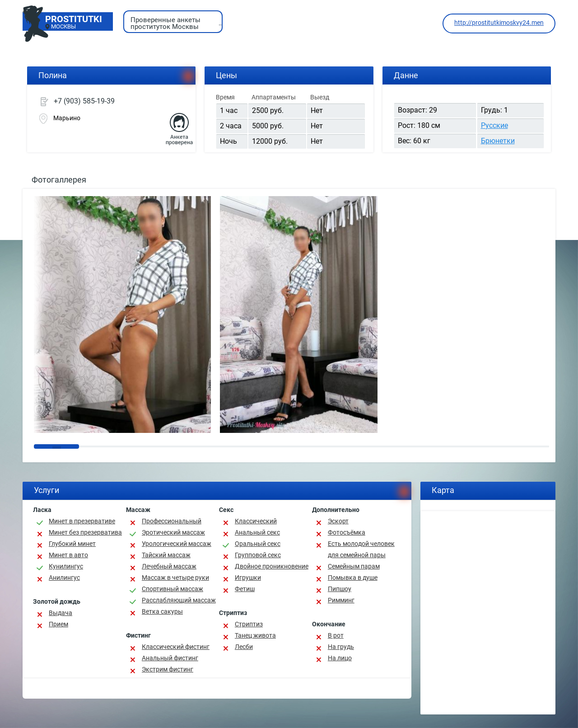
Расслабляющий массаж (179, 600)
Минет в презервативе (82, 521)
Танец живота (255, 635)
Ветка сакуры (162, 611)
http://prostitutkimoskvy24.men (499, 23)
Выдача (61, 613)
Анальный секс (257, 532)
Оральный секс (258, 544)
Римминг (341, 600)
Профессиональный (172, 521)
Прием (58, 624)
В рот (336, 635)
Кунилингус (66, 566)
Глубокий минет (72, 544)
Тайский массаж (166, 555)
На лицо (340, 658)
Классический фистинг (176, 647)
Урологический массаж (177, 544)
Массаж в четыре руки (175, 578)
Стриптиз (249, 624)
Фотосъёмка (347, 532)
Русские (494, 125)
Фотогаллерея (59, 180)
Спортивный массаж (172, 589)
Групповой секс (258, 555)
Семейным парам (354, 566)
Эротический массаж (173, 532)
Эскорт (338, 521)
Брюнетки (498, 141)
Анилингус (64, 578)
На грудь (341, 647)
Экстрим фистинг (168, 669)
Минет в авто (68, 555)
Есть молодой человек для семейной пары (361, 549)
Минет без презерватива (85, 532)
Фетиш (245, 589)
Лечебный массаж (169, 566)
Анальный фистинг (170, 658)
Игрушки (248, 578)
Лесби (244, 647)
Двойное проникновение (272, 566)
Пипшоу (340, 589)
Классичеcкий (256, 521)
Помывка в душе (353, 578)
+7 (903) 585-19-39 (84, 101)
